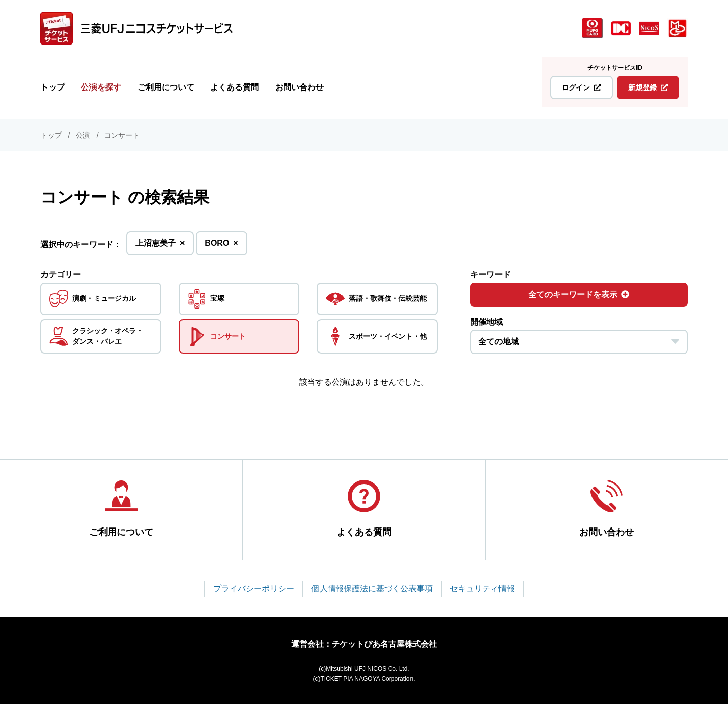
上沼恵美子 (160, 246)
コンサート (122, 135)
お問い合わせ (299, 87)
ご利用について (166, 87)
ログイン (581, 87)
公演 (83, 135)
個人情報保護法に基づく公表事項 (372, 588)
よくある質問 (235, 87)
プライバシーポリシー (254, 588)
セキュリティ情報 (482, 588)
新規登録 (648, 87)
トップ (53, 87)
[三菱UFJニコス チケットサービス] (136, 28)
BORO (221, 246)
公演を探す (101, 87)
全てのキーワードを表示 (579, 295)
